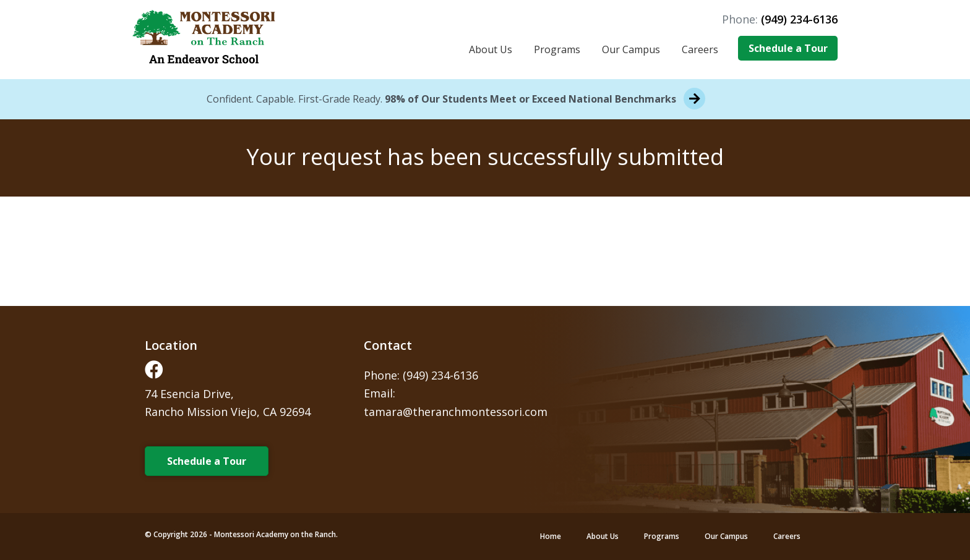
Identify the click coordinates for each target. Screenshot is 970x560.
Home (551, 536)
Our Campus (631, 49)
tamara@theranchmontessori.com (456, 412)
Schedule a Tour (788, 48)
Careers (700, 49)
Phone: (780, 19)
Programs (557, 49)
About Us (491, 49)
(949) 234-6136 (440, 375)
